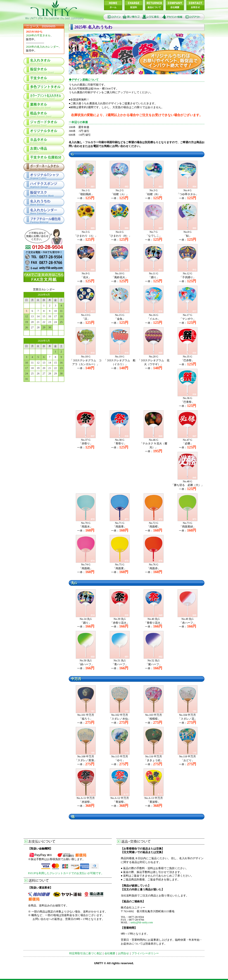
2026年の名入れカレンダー (42, 47)
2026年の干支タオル (38, 35)
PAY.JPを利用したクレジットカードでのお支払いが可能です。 (66, 873)
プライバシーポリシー (145, 953)
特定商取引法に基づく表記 (85, 953)
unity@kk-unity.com (142, 922)
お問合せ (123, 953)
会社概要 (110, 953)
